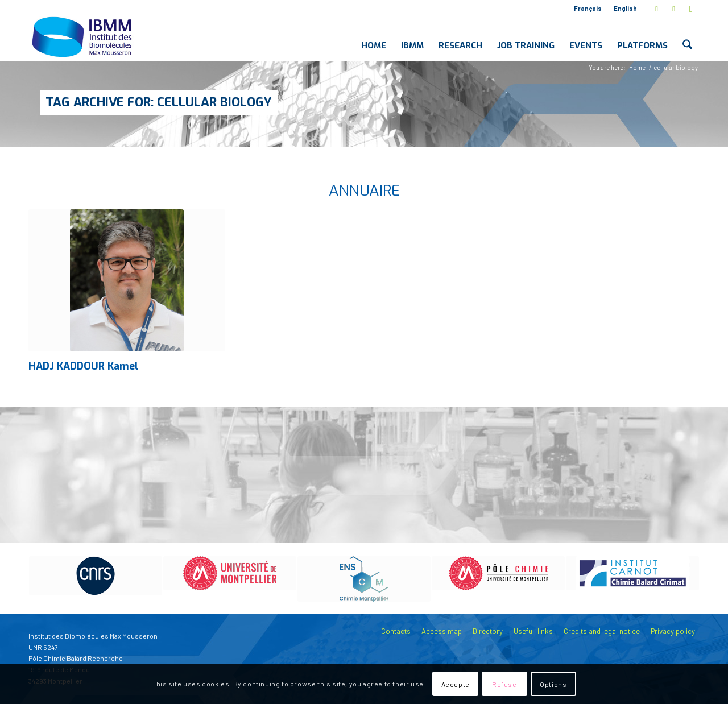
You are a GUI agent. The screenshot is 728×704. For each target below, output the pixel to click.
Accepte (456, 684)
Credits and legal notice (602, 631)
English (625, 8)
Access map (442, 631)
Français (588, 8)
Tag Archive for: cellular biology (159, 102)
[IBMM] (83, 36)
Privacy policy (673, 631)
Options (553, 684)
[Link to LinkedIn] (674, 9)
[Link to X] (657, 9)
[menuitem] (588, 9)
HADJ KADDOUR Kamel (83, 366)
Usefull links (533, 631)
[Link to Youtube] (691, 9)
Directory (488, 631)
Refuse (504, 684)
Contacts (396, 631)
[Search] (687, 36)
